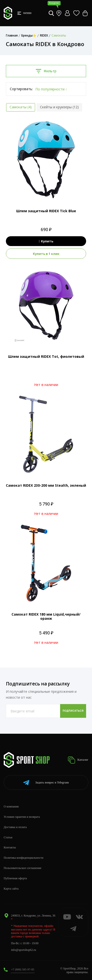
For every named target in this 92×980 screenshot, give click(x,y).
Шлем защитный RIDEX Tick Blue (46, 211)
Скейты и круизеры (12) (59, 107)
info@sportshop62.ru (24, 950)
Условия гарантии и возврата (22, 817)
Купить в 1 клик (46, 254)
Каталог (78, 760)
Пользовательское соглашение (23, 868)
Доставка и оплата (15, 827)
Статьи (8, 837)
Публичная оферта (15, 878)
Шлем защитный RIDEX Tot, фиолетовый (46, 356)
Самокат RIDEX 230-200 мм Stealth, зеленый (46, 485)
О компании (11, 806)
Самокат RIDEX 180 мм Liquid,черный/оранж (46, 616)
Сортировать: (21, 89)
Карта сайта (11, 889)
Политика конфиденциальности (24, 858)
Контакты (10, 847)
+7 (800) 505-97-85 (23, 969)
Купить (46, 241)
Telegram (46, 783)
